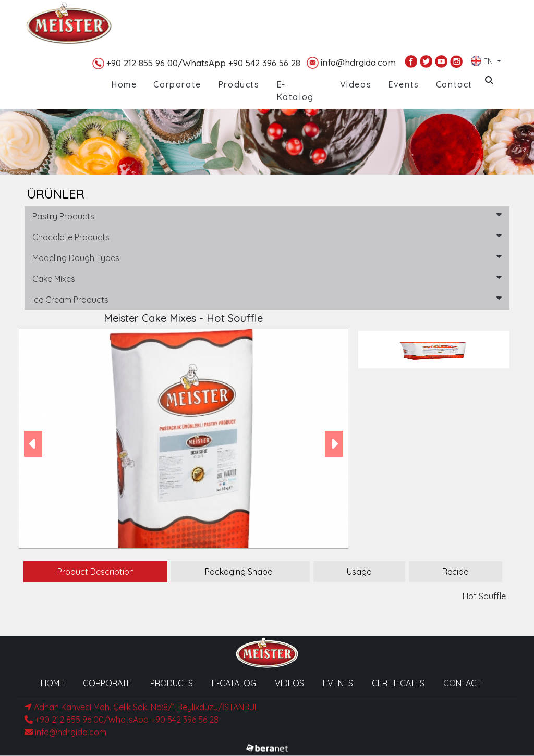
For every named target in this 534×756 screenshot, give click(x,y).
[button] (33, 444)
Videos (356, 84)
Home (124, 84)
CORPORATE (107, 683)
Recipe (455, 572)
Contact (454, 84)
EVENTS (338, 683)
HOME (52, 683)
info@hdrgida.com (351, 63)
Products (239, 84)
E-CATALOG (234, 683)
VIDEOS (289, 683)
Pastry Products (267, 216)
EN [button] (483, 59)
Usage (359, 572)
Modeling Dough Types (267, 257)
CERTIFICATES (398, 683)
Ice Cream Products (267, 299)
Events (404, 84)
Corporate (177, 84)
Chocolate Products (267, 237)
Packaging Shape (239, 572)
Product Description (96, 572)
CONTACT (462, 683)
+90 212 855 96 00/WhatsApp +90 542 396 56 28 (196, 63)
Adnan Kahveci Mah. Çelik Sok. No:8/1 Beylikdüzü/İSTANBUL (142, 707)
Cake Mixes (267, 278)
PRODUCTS (172, 683)
